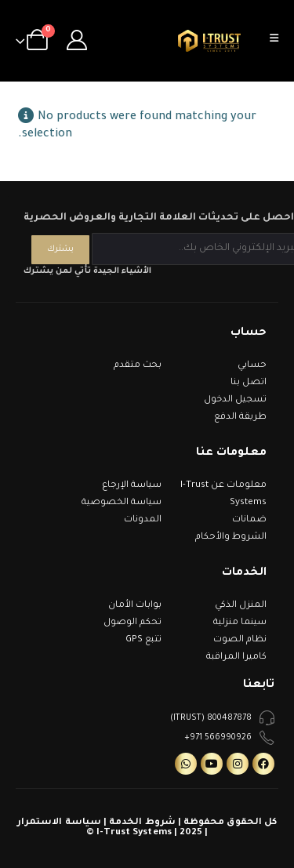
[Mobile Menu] (279, 41)
